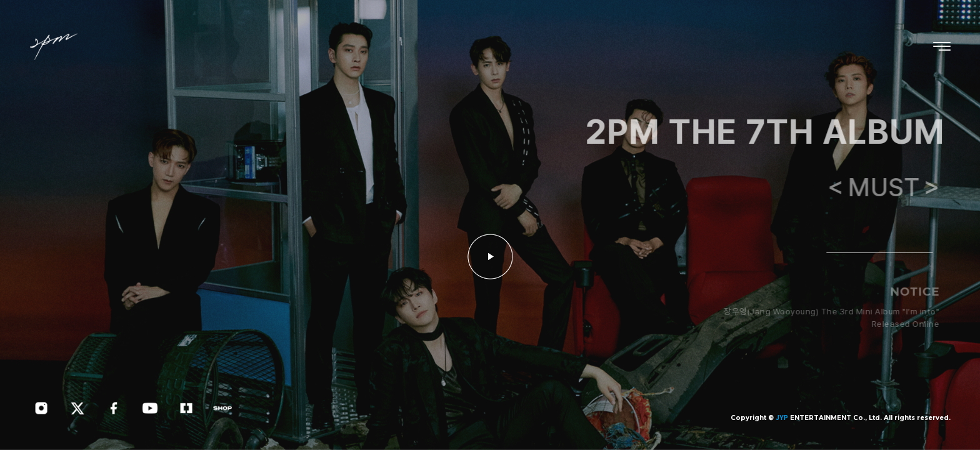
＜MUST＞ (888, 187)
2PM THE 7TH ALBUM (768, 132)
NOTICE (918, 292)
